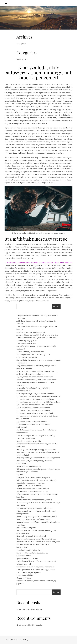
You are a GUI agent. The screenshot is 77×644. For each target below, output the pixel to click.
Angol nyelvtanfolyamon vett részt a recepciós (35, 377)
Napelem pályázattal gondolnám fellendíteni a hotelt (37, 516)
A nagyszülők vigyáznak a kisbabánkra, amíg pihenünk (37, 335)
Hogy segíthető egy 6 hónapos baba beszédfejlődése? (38, 458)
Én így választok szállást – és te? (29, 609)
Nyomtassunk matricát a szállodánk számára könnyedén (38, 542)
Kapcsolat (20, 475)
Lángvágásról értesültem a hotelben (31, 483)
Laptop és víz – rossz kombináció (29, 486)
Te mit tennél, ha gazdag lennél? (29, 572)
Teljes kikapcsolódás (25, 575)
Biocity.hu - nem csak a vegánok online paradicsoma (37, 380)
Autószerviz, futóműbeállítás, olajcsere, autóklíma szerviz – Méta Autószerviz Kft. (40, 262)
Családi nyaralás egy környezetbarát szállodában (35, 394)
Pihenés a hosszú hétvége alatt (29, 550)
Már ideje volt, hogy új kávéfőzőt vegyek (32, 491)
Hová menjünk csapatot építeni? (29, 466)
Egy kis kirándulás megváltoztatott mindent (33, 410)
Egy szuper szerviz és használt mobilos (32, 421)
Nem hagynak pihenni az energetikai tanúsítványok (36, 539)
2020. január (21, 44)
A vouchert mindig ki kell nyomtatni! (30, 352)
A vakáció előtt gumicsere (26, 343)
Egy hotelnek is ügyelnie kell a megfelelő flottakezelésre (38, 402)
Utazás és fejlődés (24, 578)
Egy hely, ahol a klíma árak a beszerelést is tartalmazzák (38, 396)
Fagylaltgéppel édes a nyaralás (29, 441)
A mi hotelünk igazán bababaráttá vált (31, 332)
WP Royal (26, 640)
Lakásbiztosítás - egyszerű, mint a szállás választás (37, 480)
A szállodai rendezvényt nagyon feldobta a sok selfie (37, 338)
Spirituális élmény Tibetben (27, 558)
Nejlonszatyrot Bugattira (26, 528)
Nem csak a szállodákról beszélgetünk (31, 536)
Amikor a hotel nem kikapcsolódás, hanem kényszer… (37, 371)
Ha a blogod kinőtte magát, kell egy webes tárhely (36, 449)
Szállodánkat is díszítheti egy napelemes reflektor (36, 567)
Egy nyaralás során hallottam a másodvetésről (35, 413)
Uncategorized (22, 59)
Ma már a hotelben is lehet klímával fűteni (33, 489)
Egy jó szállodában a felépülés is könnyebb (33, 408)
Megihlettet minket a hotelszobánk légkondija (34, 500)
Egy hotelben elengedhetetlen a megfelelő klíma (35, 399)
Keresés (56, 306)
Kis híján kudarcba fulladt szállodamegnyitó (33, 477)
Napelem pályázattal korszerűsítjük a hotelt (34, 519)
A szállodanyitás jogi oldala (27, 340)
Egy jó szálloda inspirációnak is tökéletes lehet (35, 405)
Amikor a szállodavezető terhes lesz (31, 374)
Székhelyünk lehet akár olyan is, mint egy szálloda (36, 569)
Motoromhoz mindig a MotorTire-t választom (34, 508)
